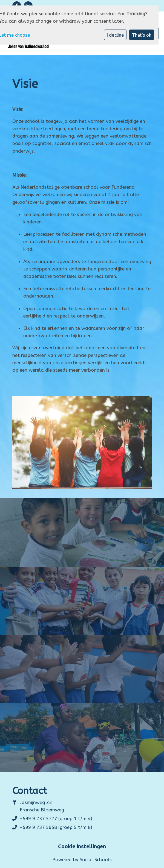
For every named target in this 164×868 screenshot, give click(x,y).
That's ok (142, 35)
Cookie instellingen (82, 847)
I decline (115, 35)
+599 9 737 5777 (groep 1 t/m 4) (56, 819)
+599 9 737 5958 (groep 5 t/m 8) (56, 827)
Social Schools (96, 860)
